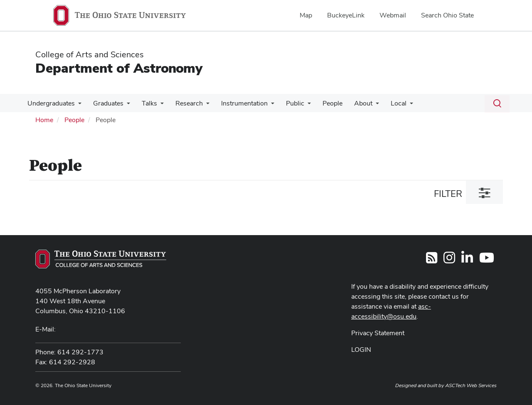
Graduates (106, 103)
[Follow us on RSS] (432, 260)
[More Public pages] (298, 106)
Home (44, 120)
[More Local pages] (396, 106)
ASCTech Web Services (471, 385)
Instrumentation (237, 103)
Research (183, 103)
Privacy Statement (378, 333)
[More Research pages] (200, 106)
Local (384, 103)
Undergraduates (50, 103)
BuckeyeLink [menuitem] (346, 15)
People (322, 103)
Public (286, 103)
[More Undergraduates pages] (77, 106)
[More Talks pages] (156, 106)
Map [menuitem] (306, 15)
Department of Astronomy (119, 68)
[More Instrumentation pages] (264, 106)
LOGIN (361, 350)
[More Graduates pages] (124, 106)
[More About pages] (363, 106)
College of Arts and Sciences (90, 54)
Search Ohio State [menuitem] (447, 15)
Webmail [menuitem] (393, 15)
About (351, 103)
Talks (145, 103)
